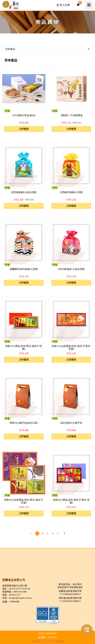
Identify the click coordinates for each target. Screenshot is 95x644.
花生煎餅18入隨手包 (71, 423)
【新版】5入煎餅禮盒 (71, 115)
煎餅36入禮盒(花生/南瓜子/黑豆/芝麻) (71, 501)
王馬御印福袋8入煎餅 (71, 192)
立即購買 (24, 129)
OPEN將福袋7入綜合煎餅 (71, 269)
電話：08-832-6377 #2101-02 (16, 589)
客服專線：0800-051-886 (14, 592)
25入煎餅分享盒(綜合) (24, 115)
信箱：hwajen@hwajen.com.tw (17, 598)
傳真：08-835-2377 (12, 595)
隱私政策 (35, 641)
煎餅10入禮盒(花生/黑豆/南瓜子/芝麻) (24, 347)
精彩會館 (60, 641)
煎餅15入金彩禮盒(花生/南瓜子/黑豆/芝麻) (71, 347)
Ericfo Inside (47, 641)
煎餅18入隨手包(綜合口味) (24, 423)
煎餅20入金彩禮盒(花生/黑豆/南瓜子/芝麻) (24, 501)
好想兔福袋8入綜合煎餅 (24, 192)
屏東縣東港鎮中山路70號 (15, 586)
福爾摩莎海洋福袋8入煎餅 (24, 269)
